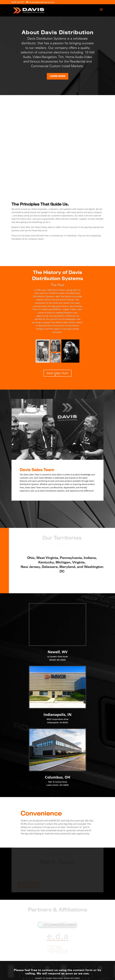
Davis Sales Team (57, 373)
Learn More (58, 76)
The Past (58, 285)
